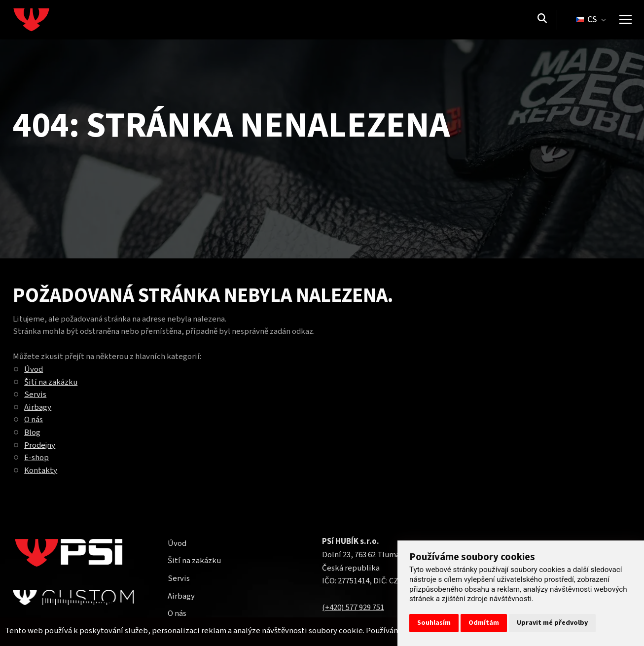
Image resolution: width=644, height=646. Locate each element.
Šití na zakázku (51, 382)
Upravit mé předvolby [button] (552, 623)
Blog (32, 432)
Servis (35, 395)
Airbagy (38, 407)
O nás (34, 420)
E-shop (36, 458)
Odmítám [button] (484, 623)
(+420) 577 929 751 (353, 608)
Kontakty (41, 470)
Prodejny (40, 445)
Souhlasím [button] (434, 623)
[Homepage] (50, 20)
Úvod (34, 369)
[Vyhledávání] (542, 20)
